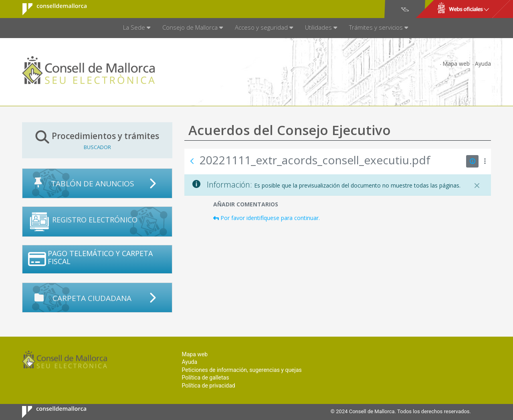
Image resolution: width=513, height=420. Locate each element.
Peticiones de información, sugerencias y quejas (241, 370)
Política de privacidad (208, 386)
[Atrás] (192, 161)
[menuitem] (137, 28)
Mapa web (456, 64)
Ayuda (483, 64)
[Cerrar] (477, 186)
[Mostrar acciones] (485, 161)
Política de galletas (205, 378)
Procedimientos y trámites (97, 140)
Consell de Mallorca (49, 9)
